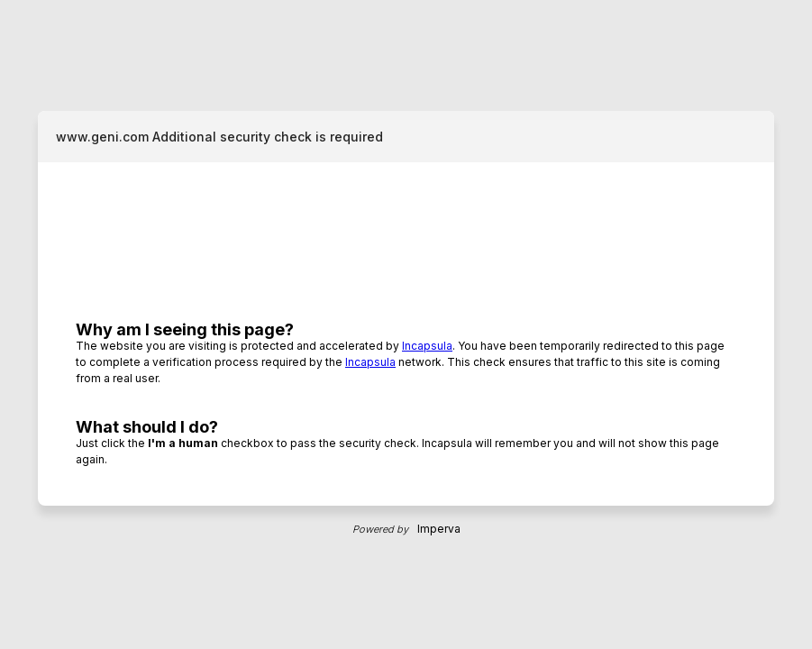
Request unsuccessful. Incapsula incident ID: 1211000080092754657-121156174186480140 (406, 324)
